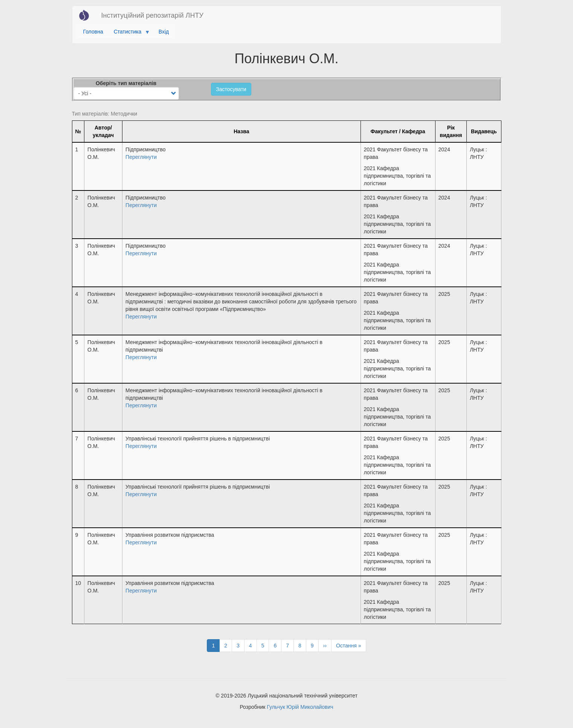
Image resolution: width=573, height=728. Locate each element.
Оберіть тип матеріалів (126, 83)
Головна (93, 32)
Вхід (164, 32)
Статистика (129, 34)
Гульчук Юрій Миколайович (300, 707)
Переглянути (141, 157)
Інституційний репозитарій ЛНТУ (152, 15)
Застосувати (231, 89)
